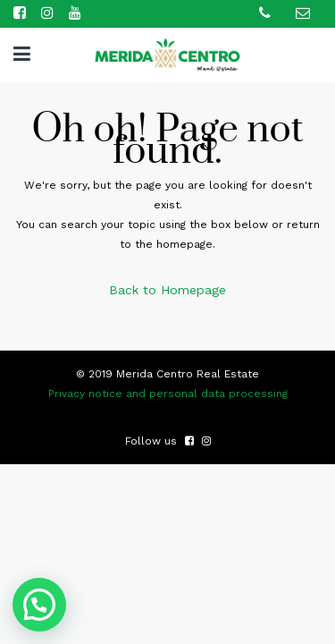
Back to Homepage (167, 290)
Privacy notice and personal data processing (168, 394)
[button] (42, 603)
